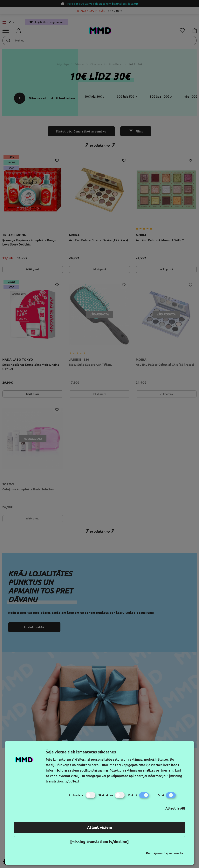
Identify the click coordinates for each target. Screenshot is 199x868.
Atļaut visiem (99, 827)
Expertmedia (174, 853)
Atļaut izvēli (175, 808)
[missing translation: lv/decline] (99, 842)
